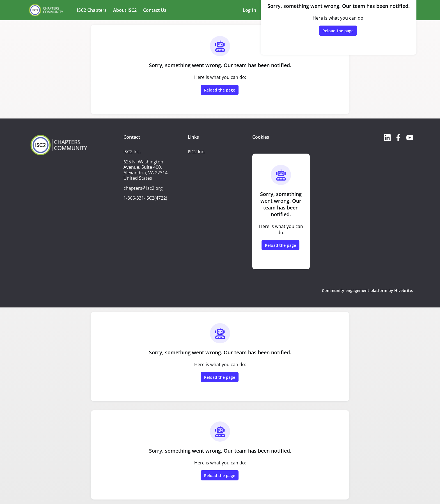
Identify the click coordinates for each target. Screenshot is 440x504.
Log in (249, 10)
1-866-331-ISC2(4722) (145, 198)
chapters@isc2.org (143, 188)
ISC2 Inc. (196, 152)
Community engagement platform (355, 290)
